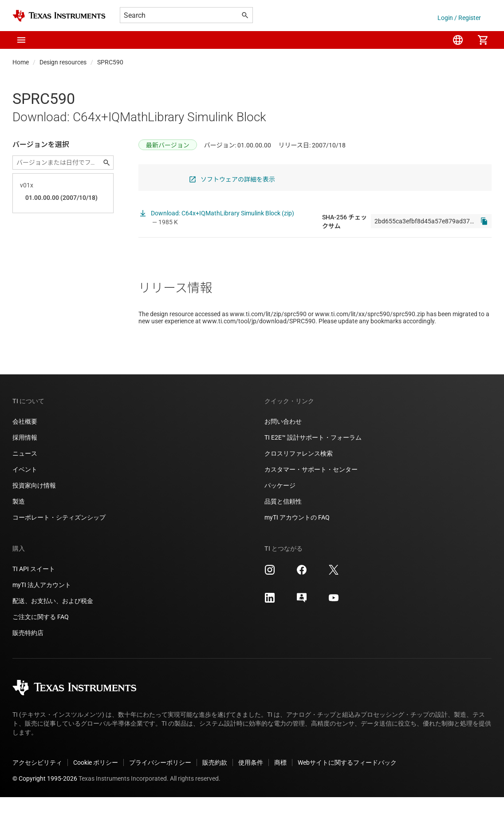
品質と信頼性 (283, 530)
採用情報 (25, 466)
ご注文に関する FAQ (41, 646)
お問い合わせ (283, 450)
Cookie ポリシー (96, 791)
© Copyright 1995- (45, 807)
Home (21, 62)
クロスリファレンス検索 (299, 482)
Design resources (63, 62)
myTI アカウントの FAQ (297, 546)
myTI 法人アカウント (42, 614)
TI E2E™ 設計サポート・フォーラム (313, 466)
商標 (280, 791)
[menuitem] (458, 40)
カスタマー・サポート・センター (311, 498)
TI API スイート (34, 598)
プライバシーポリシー (160, 791)
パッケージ (280, 514)
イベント (25, 498)
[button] (21, 40)
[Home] (59, 16)
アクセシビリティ (37, 791)
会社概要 (25, 450)
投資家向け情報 (34, 514)
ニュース (25, 482)
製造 (19, 530)
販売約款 (215, 791)
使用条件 (251, 791)
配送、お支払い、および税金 (53, 630)
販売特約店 (28, 662)
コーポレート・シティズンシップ (59, 546)
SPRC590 (110, 62)
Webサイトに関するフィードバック (347, 791)
